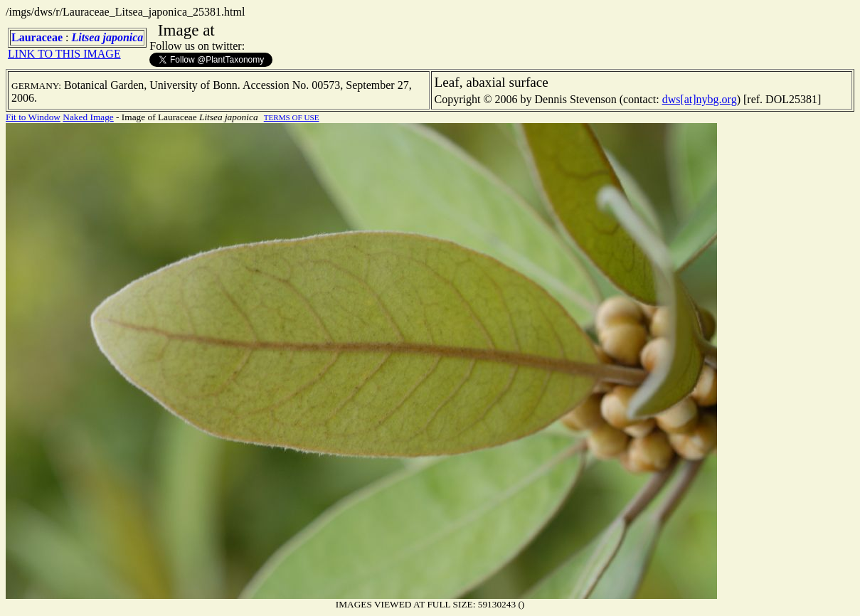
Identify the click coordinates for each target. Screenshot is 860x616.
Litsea (85, 37)
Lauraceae (37, 37)
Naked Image (88, 117)
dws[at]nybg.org (700, 99)
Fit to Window (33, 117)
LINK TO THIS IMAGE (64, 54)
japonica (123, 37)
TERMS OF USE (292, 117)
